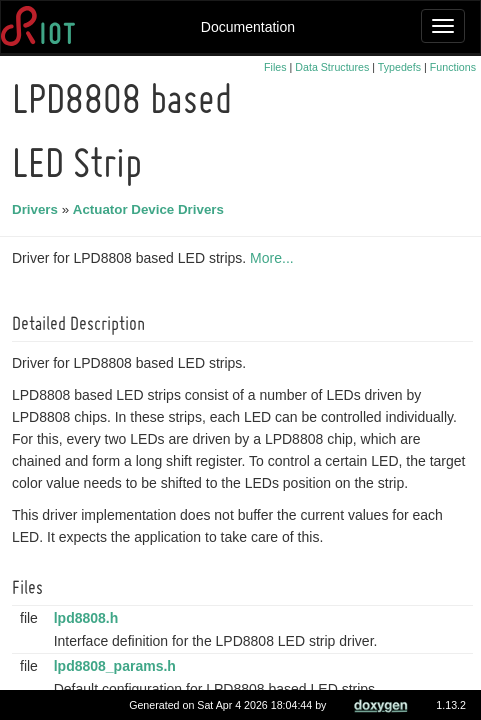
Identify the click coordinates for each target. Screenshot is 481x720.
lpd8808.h (89, 618)
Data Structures (332, 67)
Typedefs (399, 67)
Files (275, 67)
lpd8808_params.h (118, 666)
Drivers (38, 209)
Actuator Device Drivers (151, 209)
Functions (453, 67)
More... (275, 258)
